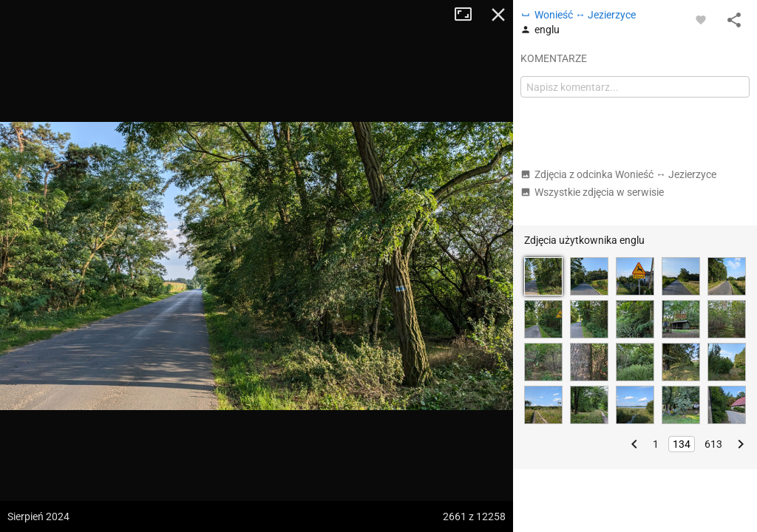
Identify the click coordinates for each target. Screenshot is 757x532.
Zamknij (498, 15)
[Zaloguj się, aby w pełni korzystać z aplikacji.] (701, 19)
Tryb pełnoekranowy (469, 15)
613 (713, 444)
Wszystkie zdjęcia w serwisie (592, 192)
